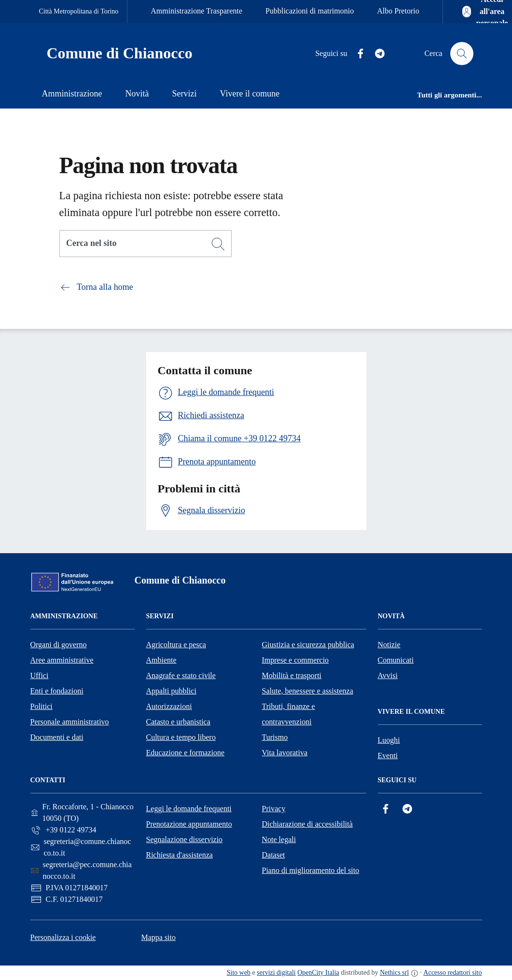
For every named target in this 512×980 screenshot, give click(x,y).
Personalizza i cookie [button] (63, 937)
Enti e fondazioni (57, 691)
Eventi (388, 755)
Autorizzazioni (169, 706)
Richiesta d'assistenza (180, 855)
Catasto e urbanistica (178, 722)
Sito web (239, 973)
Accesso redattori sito (452, 973)
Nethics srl (394, 973)
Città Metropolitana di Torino (79, 11)
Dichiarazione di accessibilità (307, 824)
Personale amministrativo (70, 722)
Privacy (274, 809)
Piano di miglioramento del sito (311, 870)
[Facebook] (357, 54)
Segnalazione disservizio (185, 839)
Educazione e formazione (186, 753)
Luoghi (389, 740)
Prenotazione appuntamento (189, 824)
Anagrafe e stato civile (181, 675)
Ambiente (161, 660)
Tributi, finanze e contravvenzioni (289, 714)
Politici (42, 706)
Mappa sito (158, 937)
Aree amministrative (62, 660)
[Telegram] (376, 54)
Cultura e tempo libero (181, 737)
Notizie (389, 645)
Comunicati (396, 660)
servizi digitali (276, 973)
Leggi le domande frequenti (189, 809)
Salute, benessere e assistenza (308, 691)
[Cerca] (218, 244)
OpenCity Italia (318, 973)
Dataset (274, 855)
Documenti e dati (57, 737)
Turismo (275, 737)
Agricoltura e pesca (176, 645)
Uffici (40, 675)
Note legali (279, 839)
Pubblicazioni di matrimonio (310, 11)
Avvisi (388, 675)
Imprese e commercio (296, 660)
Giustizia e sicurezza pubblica (308, 645)
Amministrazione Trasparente (196, 11)
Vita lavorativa (285, 753)
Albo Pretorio (398, 11)
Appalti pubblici (171, 691)
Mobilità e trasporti (292, 675)
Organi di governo (59, 645)
